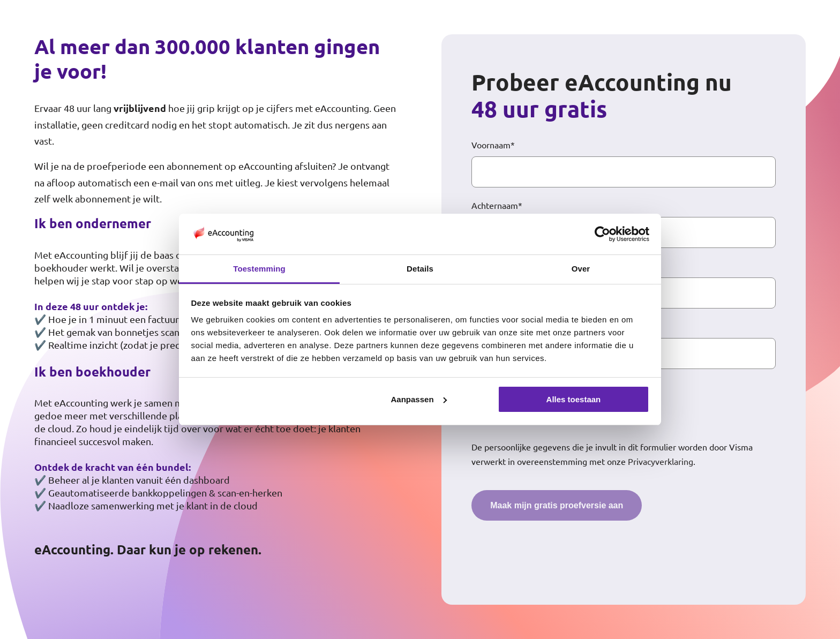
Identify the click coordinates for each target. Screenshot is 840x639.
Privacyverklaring (661, 461)
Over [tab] (581, 269)
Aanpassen (419, 399)
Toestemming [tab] (259, 269)
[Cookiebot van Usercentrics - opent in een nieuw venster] (602, 234)
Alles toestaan (574, 399)
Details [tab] (420, 269)
